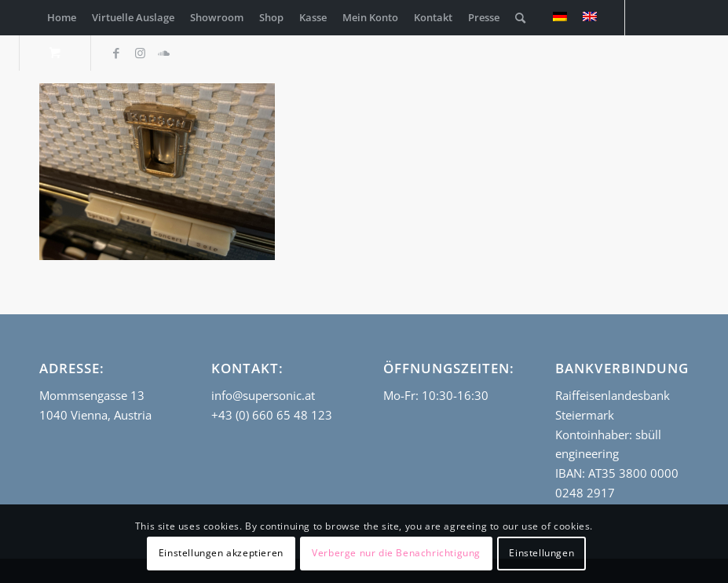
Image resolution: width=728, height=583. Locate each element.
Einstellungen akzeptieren (221, 553)
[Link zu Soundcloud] (163, 53)
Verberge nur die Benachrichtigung (396, 553)
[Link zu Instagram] (140, 53)
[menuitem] (62, 18)
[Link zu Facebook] (116, 53)
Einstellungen (541, 553)
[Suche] (520, 18)
